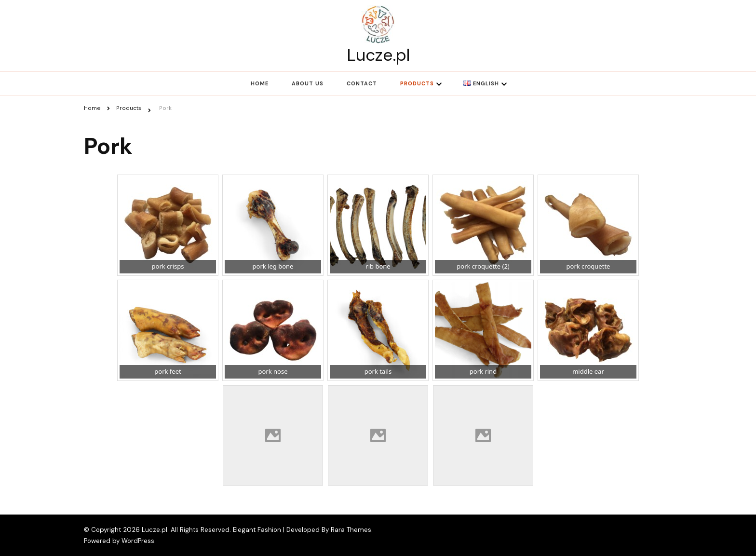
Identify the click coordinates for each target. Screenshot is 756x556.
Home (260, 83)
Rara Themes (351, 530)
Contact (362, 83)
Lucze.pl (378, 55)
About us (308, 83)
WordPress (138, 541)
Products (417, 83)
